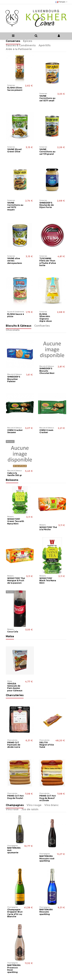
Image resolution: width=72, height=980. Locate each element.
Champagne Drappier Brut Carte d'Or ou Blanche (15, 913)
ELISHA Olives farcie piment (15, 89)
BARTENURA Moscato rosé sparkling (47, 858)
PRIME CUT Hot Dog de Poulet (15, 797)
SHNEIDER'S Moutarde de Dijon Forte (47, 205)
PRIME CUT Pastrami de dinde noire (14, 745)
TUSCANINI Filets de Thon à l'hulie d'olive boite (48, 262)
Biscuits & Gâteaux (19, 326)
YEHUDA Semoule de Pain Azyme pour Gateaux (15, 687)
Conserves (13, 41)
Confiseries (42, 326)
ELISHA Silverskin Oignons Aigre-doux (46, 318)
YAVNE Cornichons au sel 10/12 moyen (15, 206)
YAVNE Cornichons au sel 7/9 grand (47, 152)
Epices (28, 41)
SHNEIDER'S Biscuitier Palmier (14, 379)
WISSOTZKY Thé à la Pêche (48, 528)
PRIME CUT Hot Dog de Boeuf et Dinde (48, 798)
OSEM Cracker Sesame (15, 431)
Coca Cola (13, 632)
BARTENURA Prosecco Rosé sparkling (14, 969)
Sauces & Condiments (21, 46)
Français (62, 2)
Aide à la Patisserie (19, 49)
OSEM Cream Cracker (46, 431)
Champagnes (15, 805)
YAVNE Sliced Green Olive (14, 150)
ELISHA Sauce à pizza (16, 315)
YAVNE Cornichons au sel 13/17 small (47, 98)
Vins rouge (34, 805)
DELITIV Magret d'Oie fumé (47, 745)
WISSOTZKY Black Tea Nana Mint (48, 581)
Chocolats (13, 330)
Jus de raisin (30, 809)
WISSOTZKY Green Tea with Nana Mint (16, 521)
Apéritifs (45, 46)
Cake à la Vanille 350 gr (15, 474)
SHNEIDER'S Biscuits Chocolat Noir (47, 371)
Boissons (12, 480)
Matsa (10, 636)
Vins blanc (51, 805)
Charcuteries (15, 695)
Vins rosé (12, 809)
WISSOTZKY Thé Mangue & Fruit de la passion (16, 581)
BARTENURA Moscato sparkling (46, 912)
